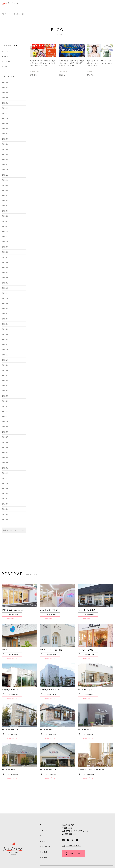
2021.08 (5, 370)
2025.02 (5, 159)
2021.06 (5, 380)
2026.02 (5, 98)
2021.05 (5, 386)
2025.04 (5, 149)
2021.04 (5, 391)
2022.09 (5, 303)
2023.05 (5, 267)
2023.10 (5, 242)
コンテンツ (44, 810)
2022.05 (5, 324)
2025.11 (5, 113)
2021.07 (5, 375)
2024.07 (5, 195)
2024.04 (5, 211)
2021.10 (5, 360)
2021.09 (5, 365)
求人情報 (43, 832)
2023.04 (5, 273)
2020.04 (5, 452)
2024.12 (5, 170)
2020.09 (5, 427)
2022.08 (5, 309)
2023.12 (5, 231)
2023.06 (5, 262)
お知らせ (5, 56)
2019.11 (5, 478)
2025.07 (5, 134)
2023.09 (5, 247)
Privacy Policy (45, 853)
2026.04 (5, 87)
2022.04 (5, 329)
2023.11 (5, 237)
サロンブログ (6, 61)
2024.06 (5, 201)
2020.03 (5, 458)
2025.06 (5, 139)
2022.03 (5, 334)
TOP (4, 14)
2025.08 (5, 129)
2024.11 (5, 175)
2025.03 (5, 154)
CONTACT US (74, 826)
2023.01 (5, 283)
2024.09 (5, 185)
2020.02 (5, 463)
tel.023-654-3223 (69, 814)
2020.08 (5, 432)
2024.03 (5, 216)
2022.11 (5, 293)
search (23, 530)
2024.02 (5, 221)
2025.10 (5, 118)
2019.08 (5, 494)
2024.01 (5, 226)
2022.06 (5, 319)
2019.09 (5, 488)
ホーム (42, 805)
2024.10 (5, 180)
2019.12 (5, 473)
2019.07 (5, 499)
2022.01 (5, 344)
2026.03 (5, 93)
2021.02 (5, 401)
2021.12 (5, 350)
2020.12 (5, 411)
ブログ (42, 821)
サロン (42, 816)
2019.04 (5, 514)
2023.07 (5, 257)
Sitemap (59, 853)
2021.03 (5, 396)
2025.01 (5, 165)
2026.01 (5, 103)
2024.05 (5, 206)
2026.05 (5, 82)
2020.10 (5, 422)
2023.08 (5, 252)
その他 (4, 67)
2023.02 (5, 278)
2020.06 (5, 442)
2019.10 (5, 483)
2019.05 (5, 509)
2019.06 (5, 504)
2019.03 (5, 519)
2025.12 (5, 108)
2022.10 (5, 298)
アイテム (5, 51)
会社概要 (43, 838)
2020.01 (5, 468)
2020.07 (5, 437)
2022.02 (5, 339)
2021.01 (5, 406)
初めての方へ (45, 827)
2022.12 (5, 288)
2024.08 (5, 190)
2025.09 (5, 123)
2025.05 (5, 144)
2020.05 (5, 447)
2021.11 (5, 355)
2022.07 (5, 314)
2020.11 (5, 416)
